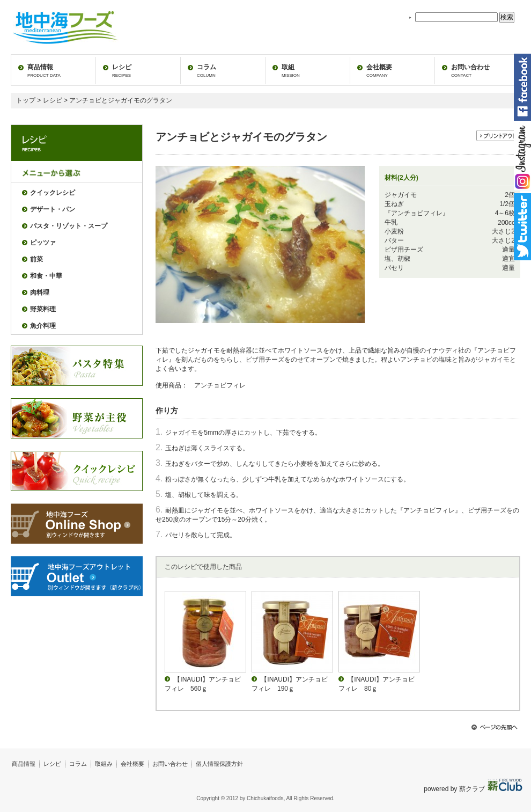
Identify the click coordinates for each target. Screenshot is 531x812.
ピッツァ (43, 243)
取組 (291, 71)
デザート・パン (53, 209)
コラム (206, 71)
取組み (104, 764)
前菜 (36, 259)
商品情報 (44, 71)
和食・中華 (46, 276)
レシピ (122, 71)
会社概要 (379, 71)
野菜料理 (43, 309)
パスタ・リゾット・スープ (69, 226)
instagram (522, 157)
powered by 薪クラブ (455, 789)
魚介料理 (43, 326)
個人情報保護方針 (219, 764)
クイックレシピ (53, 193)
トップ (26, 100)
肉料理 (40, 292)
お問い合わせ (470, 71)
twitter (522, 227)
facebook (522, 87)
